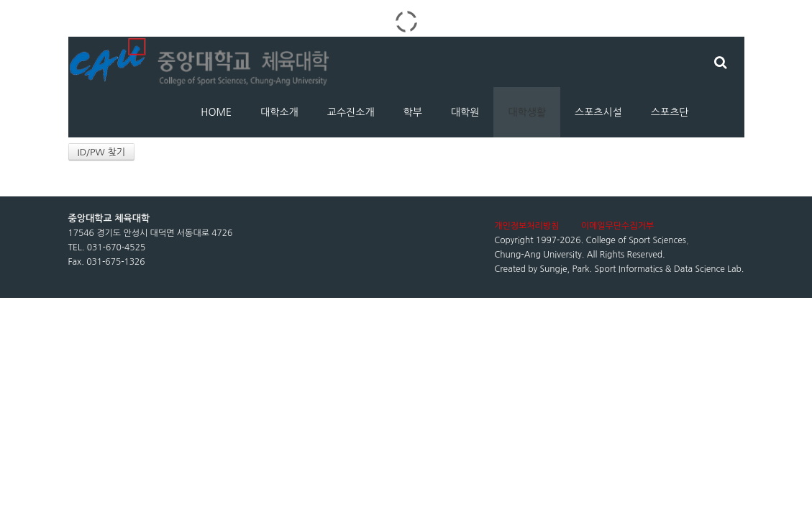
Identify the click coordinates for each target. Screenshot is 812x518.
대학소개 (279, 112)
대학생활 (527, 112)
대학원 (465, 112)
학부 (413, 112)
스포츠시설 (598, 112)
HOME (216, 112)
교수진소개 (351, 112)
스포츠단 (670, 112)
